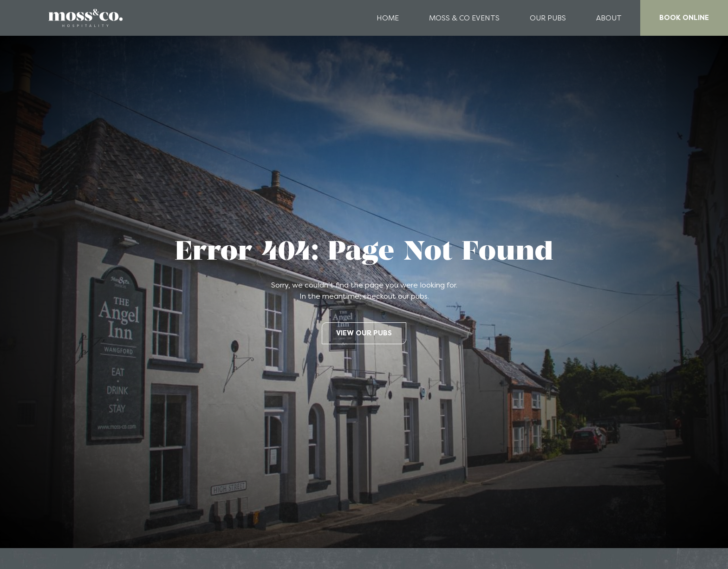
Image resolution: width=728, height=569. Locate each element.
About (609, 18)
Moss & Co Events (464, 18)
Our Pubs (548, 18)
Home (388, 18)
